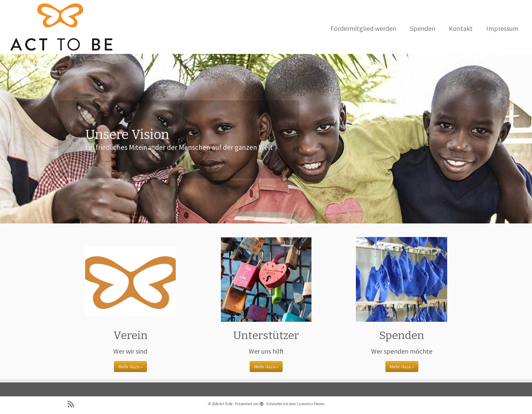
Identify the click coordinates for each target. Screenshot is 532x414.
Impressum (502, 28)
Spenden (423, 28)
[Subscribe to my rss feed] (73, 404)
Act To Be (226, 404)
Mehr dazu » (130, 367)
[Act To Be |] (61, 27)
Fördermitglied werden (363, 28)
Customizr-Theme (310, 404)
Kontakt (461, 28)
